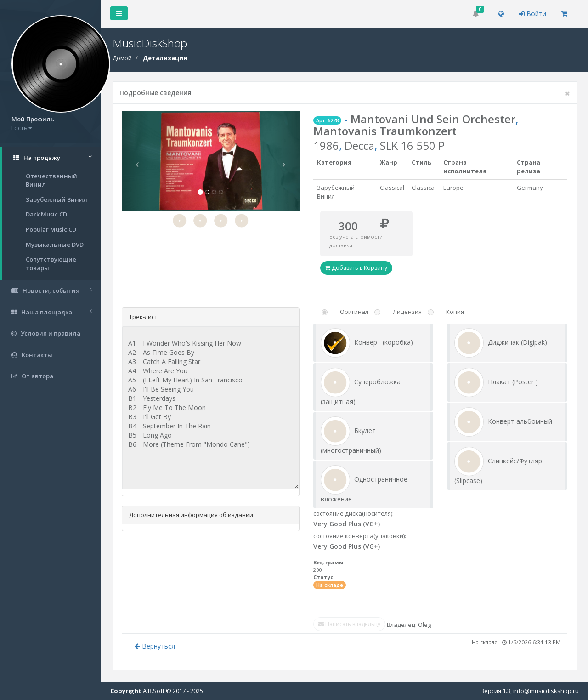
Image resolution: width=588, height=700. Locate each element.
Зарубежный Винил (57, 199)
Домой (122, 58)
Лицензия (407, 312)
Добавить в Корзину (356, 268)
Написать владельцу (349, 624)
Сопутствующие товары (51, 264)
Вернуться (155, 646)
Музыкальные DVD (55, 245)
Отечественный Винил (51, 180)
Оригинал (354, 312)
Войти (533, 14)
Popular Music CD (51, 229)
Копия (455, 312)
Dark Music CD (46, 214)
